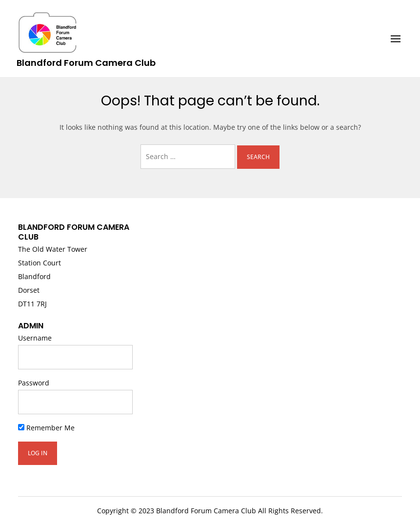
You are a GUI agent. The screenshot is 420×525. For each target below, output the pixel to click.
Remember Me (46, 428)
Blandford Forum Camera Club (86, 63)
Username (35, 338)
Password (34, 383)
